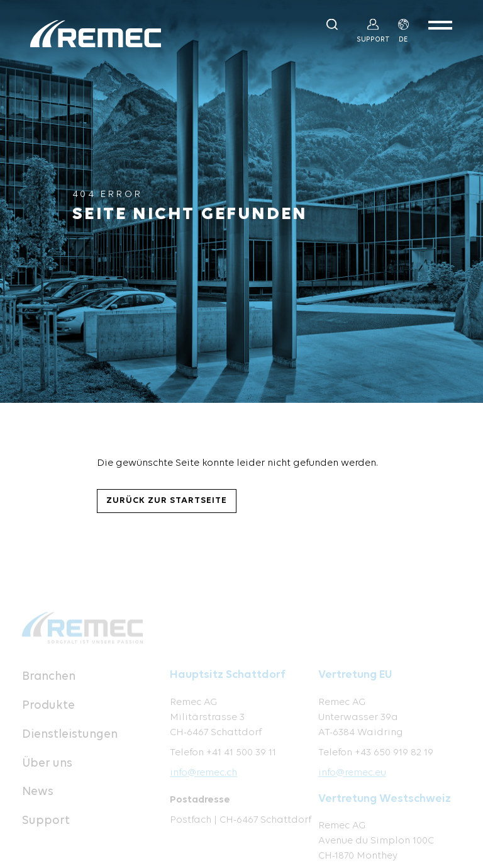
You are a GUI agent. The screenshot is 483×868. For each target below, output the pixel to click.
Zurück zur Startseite (167, 501)
